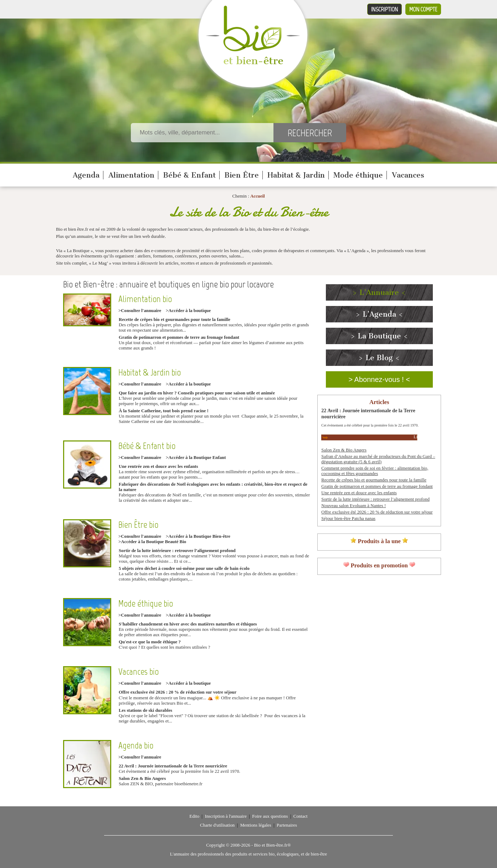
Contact (301, 816)
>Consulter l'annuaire (140, 311)
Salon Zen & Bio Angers (142, 778)
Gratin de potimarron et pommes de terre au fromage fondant (179, 337)
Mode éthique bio (146, 604)
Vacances (408, 175)
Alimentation (131, 175)
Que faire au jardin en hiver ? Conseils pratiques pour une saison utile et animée (197, 393)
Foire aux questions (270, 816)
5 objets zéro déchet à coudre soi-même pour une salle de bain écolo (184, 568)
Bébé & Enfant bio (147, 446)
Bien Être (242, 175)
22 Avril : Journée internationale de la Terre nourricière (173, 766)
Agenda (86, 175)
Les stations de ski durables (145, 710)
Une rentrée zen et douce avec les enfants (158, 466)
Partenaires (287, 825)
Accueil (258, 196)
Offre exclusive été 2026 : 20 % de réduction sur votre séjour (178, 692)
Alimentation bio (145, 299)
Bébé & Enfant (189, 175)
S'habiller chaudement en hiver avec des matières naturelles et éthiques (188, 624)
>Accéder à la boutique (188, 311)
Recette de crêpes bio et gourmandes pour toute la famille (175, 320)
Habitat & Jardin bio (150, 372)
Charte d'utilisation (217, 825)
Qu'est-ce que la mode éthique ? (150, 642)
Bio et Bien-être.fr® (272, 845)
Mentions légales (256, 825)
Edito (194, 816)
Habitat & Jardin (296, 175)
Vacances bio (139, 672)
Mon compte (423, 9)
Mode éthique (358, 175)
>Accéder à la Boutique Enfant (196, 458)
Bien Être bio (138, 525)
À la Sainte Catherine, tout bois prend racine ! (164, 411)
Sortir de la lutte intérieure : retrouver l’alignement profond (177, 551)
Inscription (385, 9)
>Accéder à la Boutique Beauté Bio (152, 542)
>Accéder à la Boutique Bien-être (198, 536)
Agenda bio (136, 746)
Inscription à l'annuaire (226, 816)
